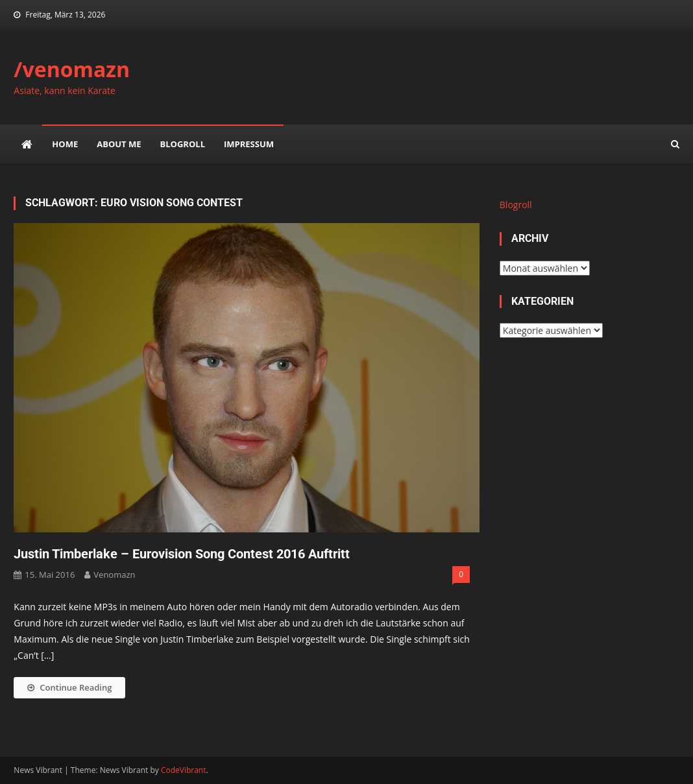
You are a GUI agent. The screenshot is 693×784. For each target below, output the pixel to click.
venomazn (114, 575)
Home (65, 144)
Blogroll (183, 144)
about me (119, 144)
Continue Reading (69, 687)
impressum (249, 144)
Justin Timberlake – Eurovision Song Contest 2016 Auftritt (182, 554)
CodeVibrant (184, 770)
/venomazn (72, 69)
